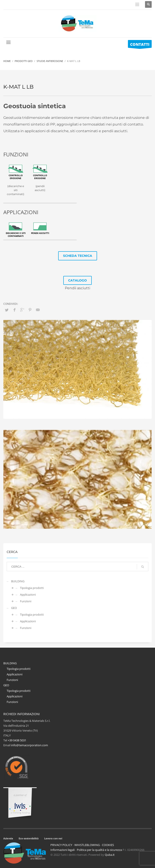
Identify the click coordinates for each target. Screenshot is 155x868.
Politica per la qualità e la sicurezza (100, 850)
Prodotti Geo (24, 61)
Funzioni (26, 601)
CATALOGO (77, 280)
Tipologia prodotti (32, 588)
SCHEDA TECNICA (78, 256)
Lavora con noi (53, 838)
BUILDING (18, 581)
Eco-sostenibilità (29, 838)
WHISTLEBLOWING (87, 845)
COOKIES (108, 845)
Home (7, 61)
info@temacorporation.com (30, 745)
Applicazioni (28, 595)
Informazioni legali (63, 850)
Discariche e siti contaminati (16, 234)
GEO (14, 608)
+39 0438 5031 (17, 740)
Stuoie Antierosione (50, 61)
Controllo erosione (16, 177)
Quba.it (110, 855)
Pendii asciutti (40, 233)
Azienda (8, 838)
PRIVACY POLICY (61, 845)
